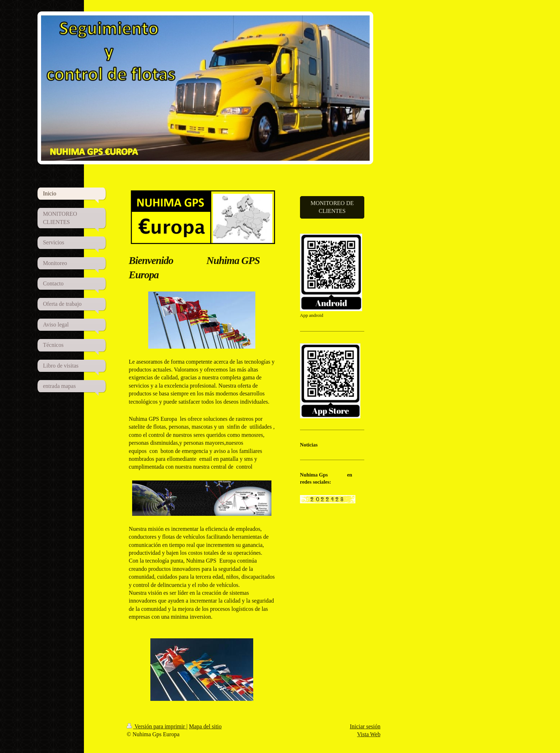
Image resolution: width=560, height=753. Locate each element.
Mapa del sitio (205, 726)
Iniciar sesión (365, 726)
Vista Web (369, 734)
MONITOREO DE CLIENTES (332, 207)
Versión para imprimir (157, 726)
